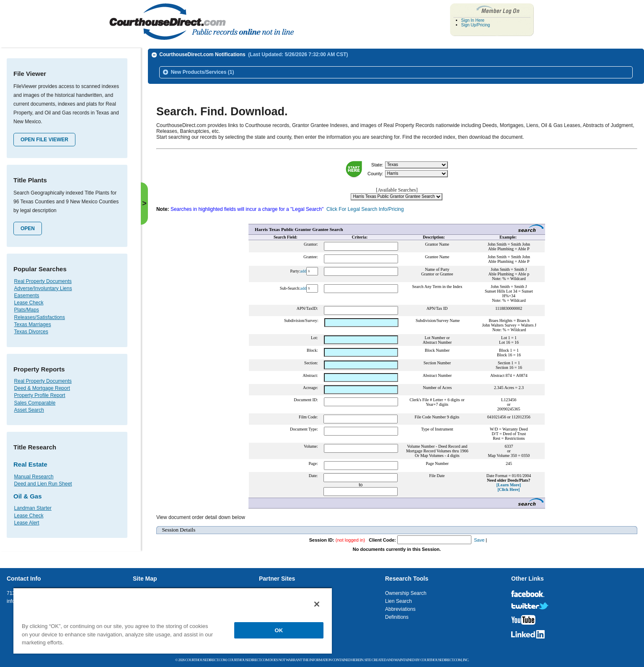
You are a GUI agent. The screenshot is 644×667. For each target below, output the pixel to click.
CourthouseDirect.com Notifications (253, 55)
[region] (173, 620)
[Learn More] (509, 481)
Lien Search (398, 601)
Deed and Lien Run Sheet (43, 484)
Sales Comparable (35, 403)
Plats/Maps (27, 310)
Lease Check (29, 303)
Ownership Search (406, 593)
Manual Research (34, 477)
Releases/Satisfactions (40, 317)
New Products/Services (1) (203, 72)
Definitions (397, 617)
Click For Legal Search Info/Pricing (365, 206)
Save (479, 537)
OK (279, 630)
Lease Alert (27, 523)
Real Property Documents (43, 281)
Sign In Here (473, 20)
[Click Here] (508, 486)
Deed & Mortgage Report (42, 388)
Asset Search (29, 410)
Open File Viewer (44, 140)
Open (28, 228)
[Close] (317, 604)
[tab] (396, 55)
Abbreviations (400, 609)
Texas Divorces (31, 332)
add (303, 268)
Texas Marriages (33, 324)
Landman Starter (33, 508)
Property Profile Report (40, 395)
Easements (27, 296)
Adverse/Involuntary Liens (43, 288)
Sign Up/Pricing (476, 25)
